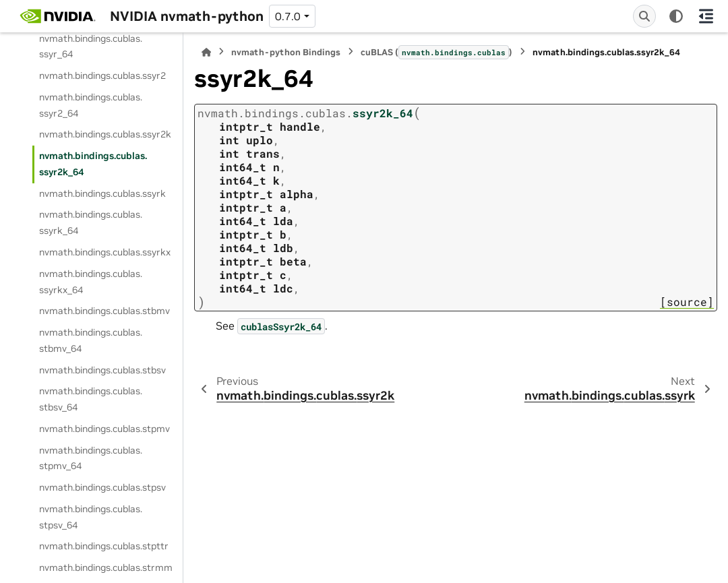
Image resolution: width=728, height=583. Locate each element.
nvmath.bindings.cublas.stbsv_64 (91, 399)
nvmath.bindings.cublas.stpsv (102, 487)
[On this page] (706, 16)
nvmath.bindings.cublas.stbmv (104, 311)
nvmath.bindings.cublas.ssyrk (102, 193)
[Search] (644, 16)
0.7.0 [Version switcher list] (288, 16)
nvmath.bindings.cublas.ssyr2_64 (91, 105)
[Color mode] (676, 16)
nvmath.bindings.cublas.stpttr (104, 546)
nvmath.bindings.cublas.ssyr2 (102, 75)
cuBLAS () (436, 52)
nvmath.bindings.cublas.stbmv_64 (91, 340)
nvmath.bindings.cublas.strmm (106, 567)
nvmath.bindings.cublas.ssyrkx (105, 252)
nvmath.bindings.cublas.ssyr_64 (91, 47)
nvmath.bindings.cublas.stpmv (104, 429)
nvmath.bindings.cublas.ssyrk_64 (91, 222)
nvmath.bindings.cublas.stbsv (102, 370)
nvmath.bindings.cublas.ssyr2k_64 (93, 164)
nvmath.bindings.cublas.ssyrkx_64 (91, 282)
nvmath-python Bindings (286, 52)
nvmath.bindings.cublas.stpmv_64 (91, 458)
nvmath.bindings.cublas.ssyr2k (105, 134)
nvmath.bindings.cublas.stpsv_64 (91, 517)
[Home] (206, 52)
